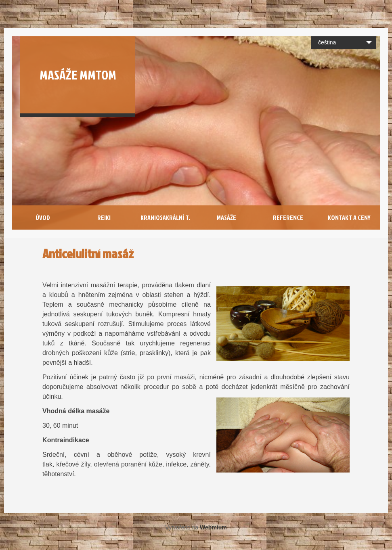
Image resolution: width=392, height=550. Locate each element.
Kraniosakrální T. (165, 217)
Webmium (213, 527)
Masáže (226, 217)
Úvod (43, 217)
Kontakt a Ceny (349, 217)
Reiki (104, 217)
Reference (288, 217)
